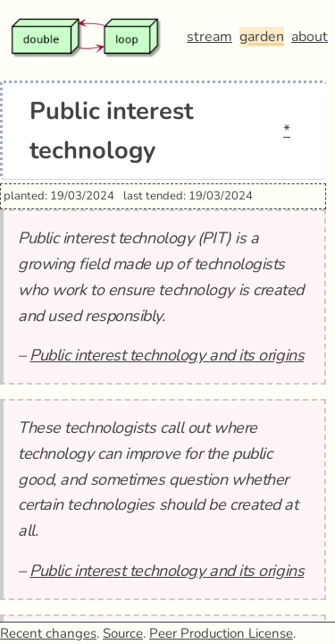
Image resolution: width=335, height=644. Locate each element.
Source (123, 633)
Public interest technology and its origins (167, 355)
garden (262, 37)
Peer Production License (221, 633)
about (310, 37)
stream (209, 37)
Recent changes (48, 633)
